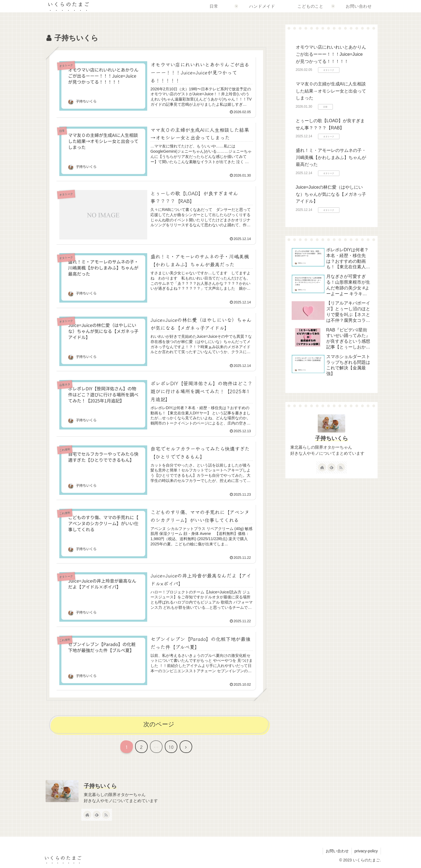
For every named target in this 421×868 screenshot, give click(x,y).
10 (171, 747)
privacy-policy (366, 851)
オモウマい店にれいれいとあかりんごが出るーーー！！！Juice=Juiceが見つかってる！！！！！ (331, 54)
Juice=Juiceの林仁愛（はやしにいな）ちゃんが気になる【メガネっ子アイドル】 (331, 194)
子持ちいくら (331, 438)
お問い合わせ (337, 851)
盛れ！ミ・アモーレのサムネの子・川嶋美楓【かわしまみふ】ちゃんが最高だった (331, 157)
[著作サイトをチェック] (322, 467)
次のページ (159, 724)
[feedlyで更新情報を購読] (331, 467)
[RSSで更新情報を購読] (341, 467)
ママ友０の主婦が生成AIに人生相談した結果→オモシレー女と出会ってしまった (331, 91)
